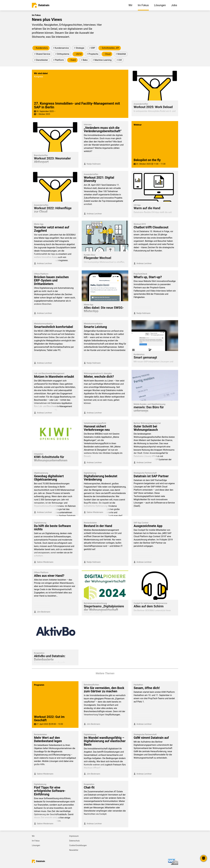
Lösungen (36, 845)
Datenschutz (74, 841)
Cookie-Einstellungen (78, 845)
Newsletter (74, 850)
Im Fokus (36, 841)
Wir (33, 836)
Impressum (74, 836)
